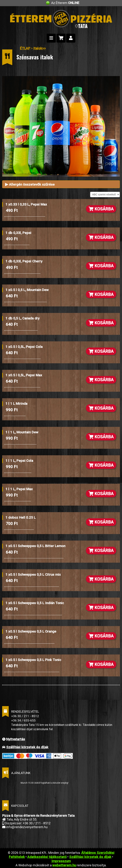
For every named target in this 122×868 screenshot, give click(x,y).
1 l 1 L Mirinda (16, 404)
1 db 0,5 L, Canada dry (22, 318)
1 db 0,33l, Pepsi (18, 233)
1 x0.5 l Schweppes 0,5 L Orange (31, 631)
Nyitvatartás (16, 739)
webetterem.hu (64, 865)
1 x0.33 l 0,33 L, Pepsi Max (26, 204)
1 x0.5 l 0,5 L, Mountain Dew (27, 290)
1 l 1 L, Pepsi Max (19, 489)
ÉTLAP (25, 48)
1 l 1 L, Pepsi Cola (19, 461)
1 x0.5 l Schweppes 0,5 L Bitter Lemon (35, 546)
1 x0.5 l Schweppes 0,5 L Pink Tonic (33, 660)
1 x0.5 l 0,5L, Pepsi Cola (24, 347)
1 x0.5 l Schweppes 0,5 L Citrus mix (33, 575)
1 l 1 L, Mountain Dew (22, 432)
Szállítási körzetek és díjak (27, 747)
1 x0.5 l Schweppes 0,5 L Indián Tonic (35, 603)
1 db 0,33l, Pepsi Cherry (24, 261)
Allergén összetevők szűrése (30, 184)
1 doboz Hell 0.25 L (21, 517)
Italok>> (40, 48)
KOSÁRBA (101, 209)
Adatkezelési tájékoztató (47, 857)
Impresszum (61, 861)
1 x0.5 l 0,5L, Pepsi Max (24, 375)
